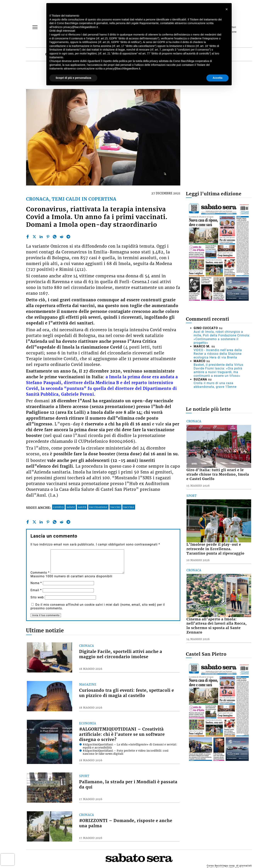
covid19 (58, 507)
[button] (227, 9)
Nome (36, 583)
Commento (40, 573)
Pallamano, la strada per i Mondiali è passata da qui (128, 785)
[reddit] (62, 237)
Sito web (37, 597)
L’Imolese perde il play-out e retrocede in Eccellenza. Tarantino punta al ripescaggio (215, 549)
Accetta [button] (217, 78)
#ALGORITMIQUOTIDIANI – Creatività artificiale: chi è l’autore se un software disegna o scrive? (122, 734)
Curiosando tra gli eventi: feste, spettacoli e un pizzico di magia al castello (127, 693)
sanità (82, 507)
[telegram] (68, 237)
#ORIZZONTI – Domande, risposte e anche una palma (126, 823)
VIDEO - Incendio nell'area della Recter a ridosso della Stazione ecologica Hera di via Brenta (218, 354)
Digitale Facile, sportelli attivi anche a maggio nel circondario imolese (121, 654)
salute (71, 507)
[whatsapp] (55, 237)
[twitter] (34, 237)
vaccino (129, 507)
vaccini (115, 507)
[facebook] (28, 237)
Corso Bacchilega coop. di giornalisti (229, 866)
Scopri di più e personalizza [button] (73, 78)
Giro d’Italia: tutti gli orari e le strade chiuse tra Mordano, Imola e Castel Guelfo (218, 474)
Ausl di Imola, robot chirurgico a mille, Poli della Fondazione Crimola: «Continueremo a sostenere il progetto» (222, 337)
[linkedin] (41, 237)
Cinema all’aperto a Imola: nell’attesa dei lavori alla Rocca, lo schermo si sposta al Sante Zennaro (217, 626)
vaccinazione (98, 507)
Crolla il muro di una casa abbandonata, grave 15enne (215, 385)
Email (36, 590)
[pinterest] (48, 237)
